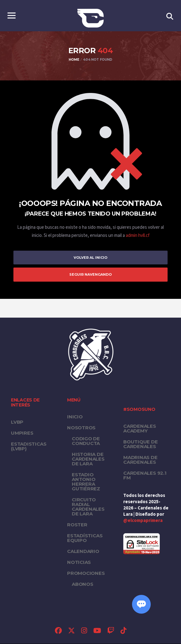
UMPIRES (22, 433)
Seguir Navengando (90, 275)
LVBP (17, 422)
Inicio (75, 417)
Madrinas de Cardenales (140, 460)
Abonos (83, 584)
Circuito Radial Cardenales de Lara (88, 507)
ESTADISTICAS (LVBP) (29, 447)
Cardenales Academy (140, 429)
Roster (77, 525)
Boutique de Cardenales (141, 444)
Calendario (83, 552)
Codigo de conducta (86, 441)
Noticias (79, 562)
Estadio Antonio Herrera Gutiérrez (86, 482)
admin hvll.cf (138, 235)
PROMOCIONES (86, 573)
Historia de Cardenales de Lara (88, 459)
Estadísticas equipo (85, 538)
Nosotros (81, 428)
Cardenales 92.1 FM (145, 476)
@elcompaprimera (143, 521)
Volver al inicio (90, 258)
